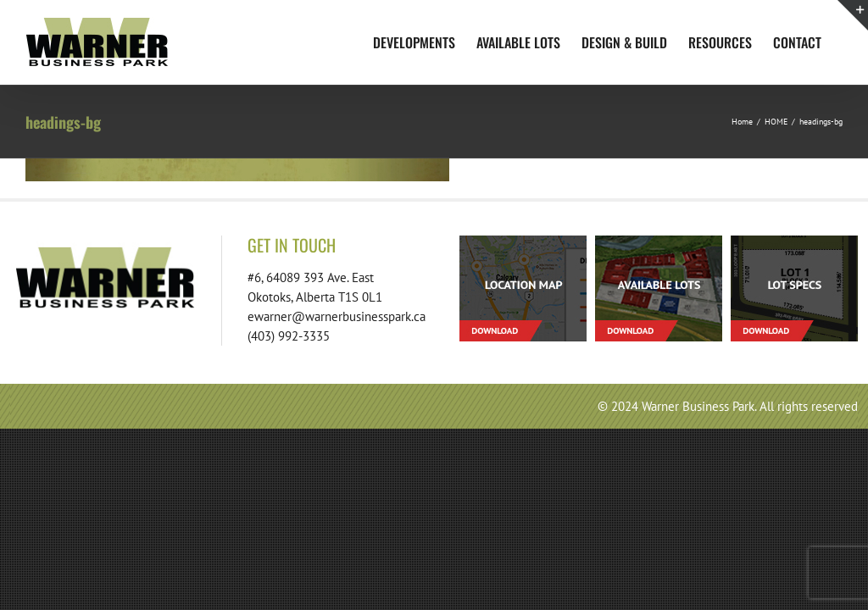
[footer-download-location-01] (523, 242)
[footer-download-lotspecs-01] (794, 242)
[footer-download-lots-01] (659, 242)
